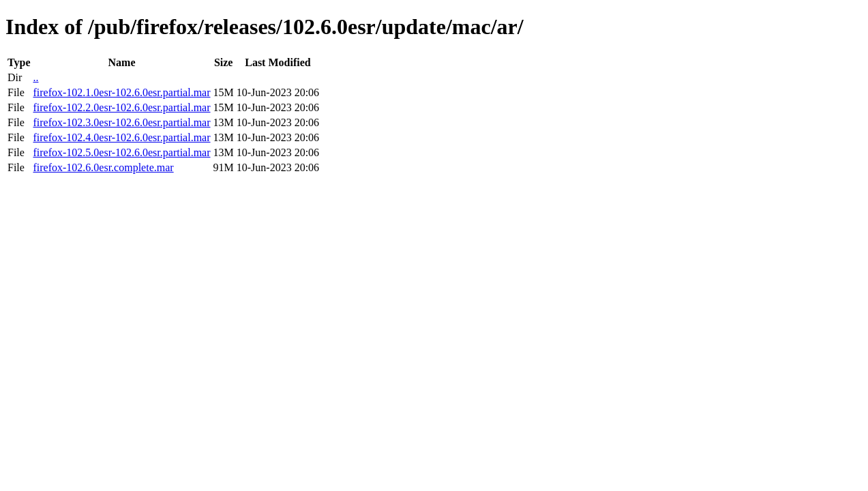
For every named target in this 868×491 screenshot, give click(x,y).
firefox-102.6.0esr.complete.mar (103, 167)
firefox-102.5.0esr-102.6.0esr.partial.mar (121, 152)
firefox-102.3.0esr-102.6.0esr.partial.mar (121, 122)
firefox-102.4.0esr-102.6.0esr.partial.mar (121, 137)
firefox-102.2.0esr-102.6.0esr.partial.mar (121, 107)
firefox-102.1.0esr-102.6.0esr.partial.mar (121, 92)
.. (35, 77)
